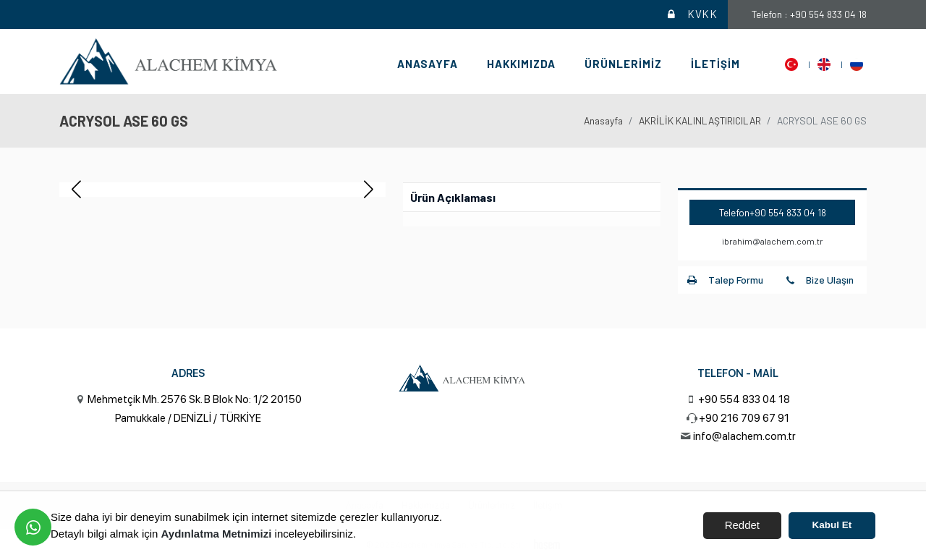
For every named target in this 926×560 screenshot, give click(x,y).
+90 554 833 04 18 (788, 212)
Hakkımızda (521, 64)
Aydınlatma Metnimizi (217, 534)
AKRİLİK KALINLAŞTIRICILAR (700, 120)
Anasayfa (428, 64)
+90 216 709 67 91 (744, 418)
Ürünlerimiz (623, 64)
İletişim (715, 64)
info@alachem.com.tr (744, 436)
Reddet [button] (742, 525)
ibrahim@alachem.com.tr (773, 241)
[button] (369, 190)
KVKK (691, 14)
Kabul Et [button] (832, 525)
